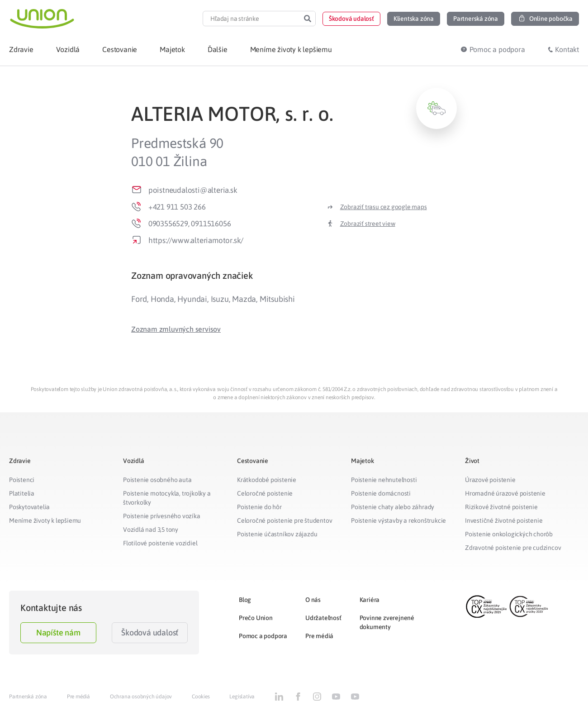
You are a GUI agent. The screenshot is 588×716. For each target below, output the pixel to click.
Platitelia (22, 493)
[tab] (294, 275)
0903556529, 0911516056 (190, 224)
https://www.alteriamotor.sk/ (196, 240)
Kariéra (370, 600)
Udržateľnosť (323, 618)
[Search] (308, 19)
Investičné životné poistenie (504, 520)
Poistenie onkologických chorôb (509, 534)
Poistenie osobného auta (157, 480)
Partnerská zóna (28, 697)
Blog (245, 600)
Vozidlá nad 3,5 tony (151, 530)
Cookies (201, 697)
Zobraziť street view (368, 224)
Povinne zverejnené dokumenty (387, 622)
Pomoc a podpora (263, 636)
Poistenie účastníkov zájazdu (277, 534)
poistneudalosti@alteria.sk (193, 190)
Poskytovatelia (29, 507)
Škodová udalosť (150, 632)
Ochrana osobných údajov (141, 697)
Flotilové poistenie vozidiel (160, 543)
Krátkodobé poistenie (267, 480)
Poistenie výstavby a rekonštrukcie (398, 520)
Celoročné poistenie (265, 493)
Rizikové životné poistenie (501, 507)
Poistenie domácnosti (381, 493)
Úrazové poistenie (490, 480)
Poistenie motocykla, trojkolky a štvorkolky (167, 498)
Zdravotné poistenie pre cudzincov (513, 548)
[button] (351, 19)
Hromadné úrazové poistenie (505, 493)
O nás (313, 600)
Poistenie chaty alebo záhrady (393, 507)
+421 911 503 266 (177, 207)
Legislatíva (242, 697)
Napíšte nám (58, 632)
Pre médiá (319, 636)
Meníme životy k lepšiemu (45, 520)
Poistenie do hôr (259, 507)
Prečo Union (256, 618)
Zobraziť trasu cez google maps (384, 207)
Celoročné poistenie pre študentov (285, 520)
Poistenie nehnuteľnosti (384, 480)
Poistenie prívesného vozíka (162, 516)
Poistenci (22, 480)
